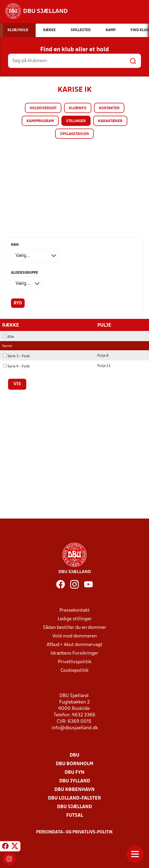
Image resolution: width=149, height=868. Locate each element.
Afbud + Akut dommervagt (74, 645)
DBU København (74, 790)
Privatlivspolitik (75, 662)
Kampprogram (40, 121)
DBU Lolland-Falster (74, 798)
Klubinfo (78, 108)
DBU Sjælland (74, 807)
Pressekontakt (74, 610)
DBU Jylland (75, 781)
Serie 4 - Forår (17, 366)
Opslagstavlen (74, 134)
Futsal (75, 816)
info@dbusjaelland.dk (75, 728)
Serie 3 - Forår (17, 356)
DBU (74, 755)
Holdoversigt (43, 108)
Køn (15, 245)
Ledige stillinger (75, 619)
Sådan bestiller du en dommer (74, 628)
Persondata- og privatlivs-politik (74, 832)
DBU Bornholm (74, 764)
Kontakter (109, 108)
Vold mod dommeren (74, 636)
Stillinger (76, 121)
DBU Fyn (74, 773)
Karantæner (110, 121)
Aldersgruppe (25, 273)
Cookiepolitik (74, 671)
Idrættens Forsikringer (74, 653)
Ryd (18, 303)
